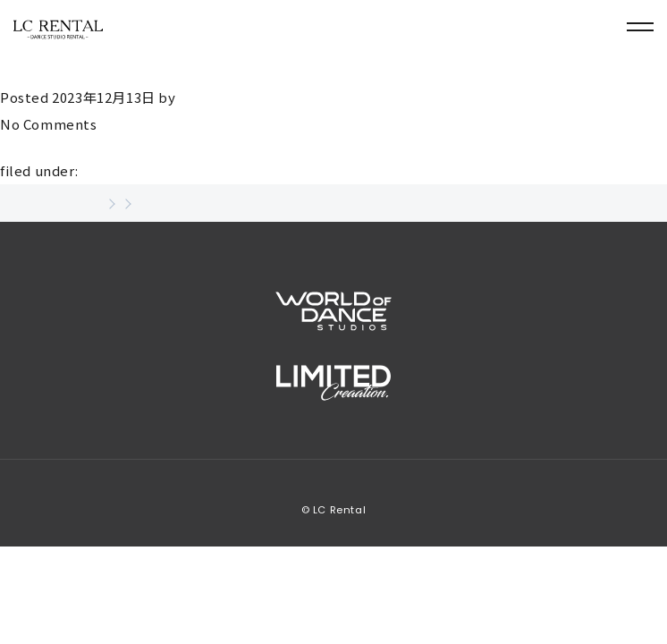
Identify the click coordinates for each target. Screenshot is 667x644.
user (194, 97)
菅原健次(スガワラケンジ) (120, 68)
